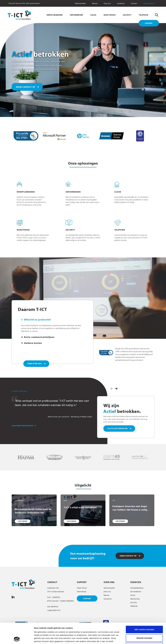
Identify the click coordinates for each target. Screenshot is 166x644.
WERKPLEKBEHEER (55, 15)
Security (134, 602)
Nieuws (95, 3)
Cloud (133, 595)
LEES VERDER (23, 521)
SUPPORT (149, 23)
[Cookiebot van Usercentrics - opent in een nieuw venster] (17, 639)
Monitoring (135, 599)
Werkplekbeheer (137, 588)
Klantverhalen (80, 3)
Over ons (107, 3)
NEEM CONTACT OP (25, 87)
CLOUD (93, 15)
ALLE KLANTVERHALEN (118, 428)
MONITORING (110, 15)
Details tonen (140, 639)
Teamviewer (82, 592)
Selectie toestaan (144, 619)
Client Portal (82, 588)
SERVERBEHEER (76, 15)
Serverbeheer (136, 592)
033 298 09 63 (151, 3)
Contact (134, 3)
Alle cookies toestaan (144, 610)
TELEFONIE (143, 15)
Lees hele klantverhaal (24, 425)
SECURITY (127, 15)
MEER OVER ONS (35, 364)
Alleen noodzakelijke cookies (144, 627)
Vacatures (121, 3)
